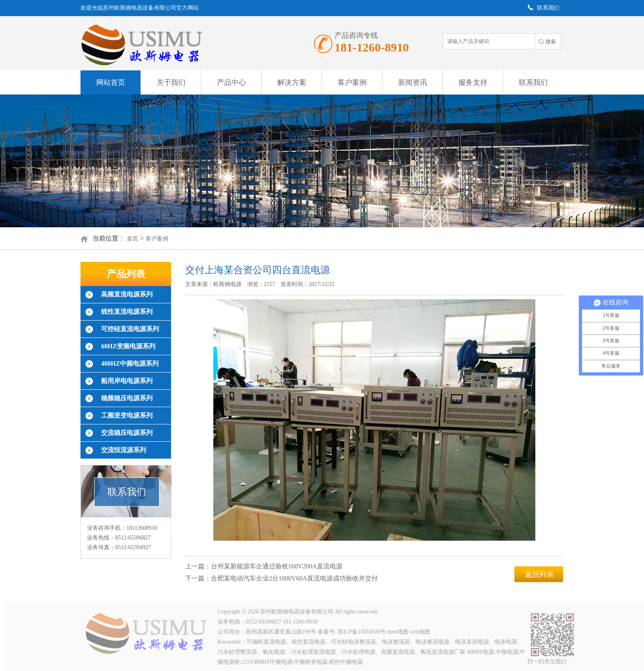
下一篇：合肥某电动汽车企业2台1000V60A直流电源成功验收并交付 (282, 578)
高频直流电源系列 (127, 294)
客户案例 (352, 82)
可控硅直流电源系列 (130, 329)
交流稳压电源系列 (127, 433)
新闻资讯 (413, 82)
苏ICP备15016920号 (363, 632)
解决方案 (292, 82)
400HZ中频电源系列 (130, 363)
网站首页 (111, 82)
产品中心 (231, 82)
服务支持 (473, 82)
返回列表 (539, 574)
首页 (132, 239)
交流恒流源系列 (124, 450)
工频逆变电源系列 (127, 415)
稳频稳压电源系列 (127, 398)
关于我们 (171, 82)
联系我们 (533, 82)
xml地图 (421, 632)
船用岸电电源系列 (127, 381)
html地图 (399, 632)
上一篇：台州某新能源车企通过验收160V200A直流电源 (264, 566)
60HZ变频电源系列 (128, 346)
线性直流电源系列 (127, 312)
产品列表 (126, 274)
